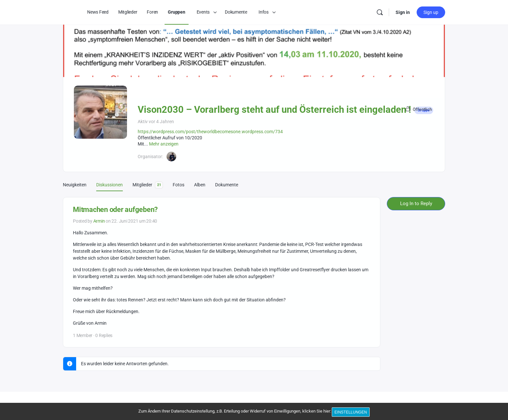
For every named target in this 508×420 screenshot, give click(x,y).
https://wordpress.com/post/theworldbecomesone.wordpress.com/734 (210, 132)
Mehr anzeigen (164, 144)
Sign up (431, 12)
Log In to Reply (416, 204)
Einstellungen (352, 413)
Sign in (403, 12)
